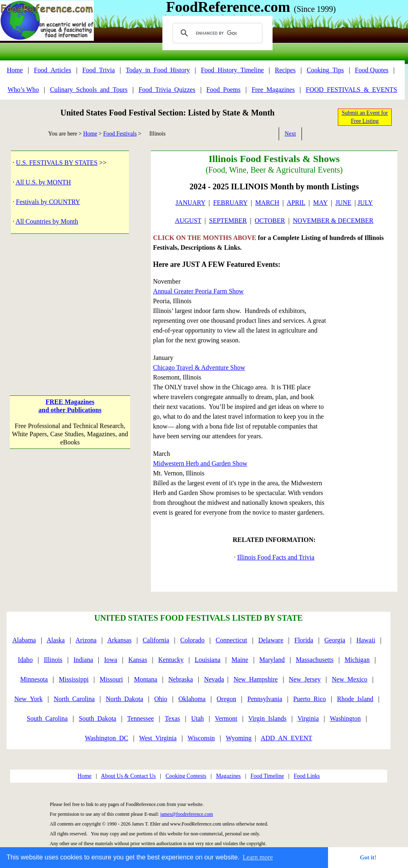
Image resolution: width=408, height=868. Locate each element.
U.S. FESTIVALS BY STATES (57, 163)
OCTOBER (270, 221)
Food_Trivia (99, 70)
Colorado (193, 640)
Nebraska (181, 679)
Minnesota (34, 679)
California (156, 640)
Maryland (272, 660)
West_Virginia (158, 738)
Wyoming (239, 738)
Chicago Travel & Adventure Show (199, 367)
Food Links (307, 776)
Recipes (285, 70)
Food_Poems (224, 90)
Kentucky (171, 660)
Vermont (226, 718)
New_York (29, 699)
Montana (145, 679)
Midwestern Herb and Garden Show (200, 463)
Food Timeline (267, 776)
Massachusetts (315, 660)
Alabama (24, 640)
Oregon (226, 699)
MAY (320, 203)
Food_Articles (53, 70)
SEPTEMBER (228, 221)
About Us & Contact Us (128, 776)
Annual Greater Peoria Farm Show (198, 291)
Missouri (111, 679)
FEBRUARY (231, 203)
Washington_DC (106, 738)
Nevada (214, 679)
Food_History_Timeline (232, 70)
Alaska (55, 640)
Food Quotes (372, 70)
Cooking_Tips (325, 70)
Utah (197, 718)
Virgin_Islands (267, 718)
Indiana (83, 660)
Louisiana (207, 660)
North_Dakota (124, 699)
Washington (345, 718)
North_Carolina (74, 699)
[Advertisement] (70, 306)
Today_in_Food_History (158, 70)
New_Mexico (349, 679)
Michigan (357, 660)
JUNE (343, 203)
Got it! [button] (368, 857)
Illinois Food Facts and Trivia (276, 557)
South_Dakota (98, 718)
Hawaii (366, 640)
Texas (172, 718)
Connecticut (231, 640)
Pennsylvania (265, 699)
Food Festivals (120, 134)
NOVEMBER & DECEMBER (333, 221)
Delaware (271, 640)
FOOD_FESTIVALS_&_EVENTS (352, 90)
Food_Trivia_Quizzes (167, 90)
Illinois (53, 660)
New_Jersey (305, 679)
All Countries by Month (47, 221)
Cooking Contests (186, 776)
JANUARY (190, 203)
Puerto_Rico (310, 699)
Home (15, 70)
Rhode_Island (355, 699)
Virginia (308, 718)
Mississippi (74, 679)
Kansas (137, 660)
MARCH (267, 203)
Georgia (335, 640)
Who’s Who (23, 90)
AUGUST (188, 221)
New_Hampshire (255, 679)
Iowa (111, 660)
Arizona (86, 640)
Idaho (25, 660)
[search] (216, 33)
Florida (304, 640)
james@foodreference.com (187, 814)
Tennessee (141, 718)
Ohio (161, 699)
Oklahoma (192, 699)
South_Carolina (47, 718)
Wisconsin (201, 738)
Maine (240, 660)
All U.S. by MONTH (43, 182)
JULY (365, 203)
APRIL (296, 203)
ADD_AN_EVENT (286, 738)
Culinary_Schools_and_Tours (89, 90)
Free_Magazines (273, 90)
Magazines (228, 776)
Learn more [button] (258, 857)
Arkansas (120, 640)
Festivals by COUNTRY (48, 202)
